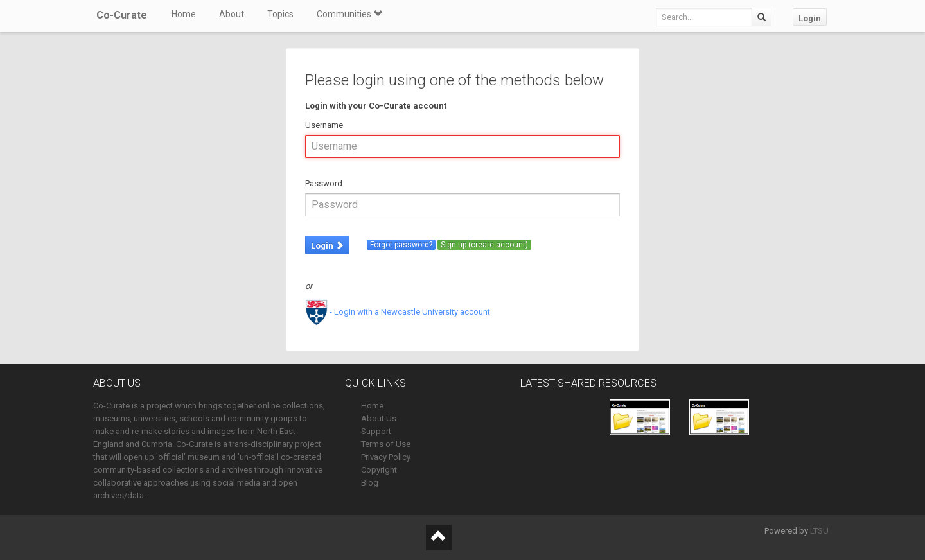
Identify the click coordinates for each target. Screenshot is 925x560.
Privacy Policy (386, 457)
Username (324, 125)
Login (810, 18)
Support (376, 431)
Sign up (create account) (484, 245)
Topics (280, 14)
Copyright (379, 470)
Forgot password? (401, 245)
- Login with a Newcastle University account (398, 312)
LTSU (819, 531)
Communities (349, 14)
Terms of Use (386, 444)
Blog (370, 483)
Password (324, 183)
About (232, 14)
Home (184, 14)
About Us (379, 418)
